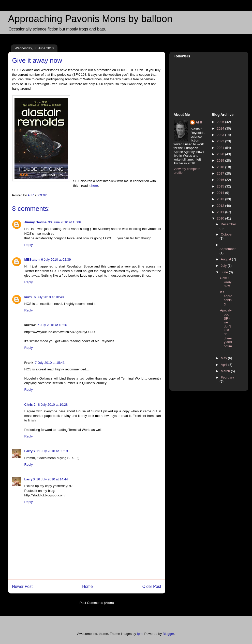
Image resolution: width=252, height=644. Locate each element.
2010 (221, 218)
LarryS (30, 451)
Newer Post (23, 586)
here (95, 186)
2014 (221, 193)
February (227, 377)
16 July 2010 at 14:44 (52, 479)
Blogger (168, 634)
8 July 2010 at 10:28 (53, 405)
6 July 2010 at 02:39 (56, 260)
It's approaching (226, 298)
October (227, 234)
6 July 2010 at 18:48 (49, 297)
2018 (221, 167)
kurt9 (28, 297)
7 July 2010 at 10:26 (52, 325)
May (224, 358)
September (228, 249)
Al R (199, 122)
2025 (221, 122)
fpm (140, 634)
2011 (221, 212)
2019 (221, 160)
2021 (221, 148)
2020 (221, 154)
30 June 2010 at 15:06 (64, 222)
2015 (221, 186)
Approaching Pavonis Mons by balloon (90, 19)
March (226, 371)
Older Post (152, 586)
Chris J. (31, 405)
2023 (221, 135)
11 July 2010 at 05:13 (52, 451)
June (225, 272)
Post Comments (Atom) (97, 603)
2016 (221, 180)
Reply (29, 245)
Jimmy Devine (35, 222)
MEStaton (32, 260)
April (225, 365)
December (228, 224)
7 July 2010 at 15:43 (50, 363)
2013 (221, 199)
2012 (221, 206)
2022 (221, 141)
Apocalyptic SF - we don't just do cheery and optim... (226, 330)
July (224, 266)
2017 (221, 173)
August (226, 259)
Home (87, 586)
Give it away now (226, 282)
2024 (221, 128)
